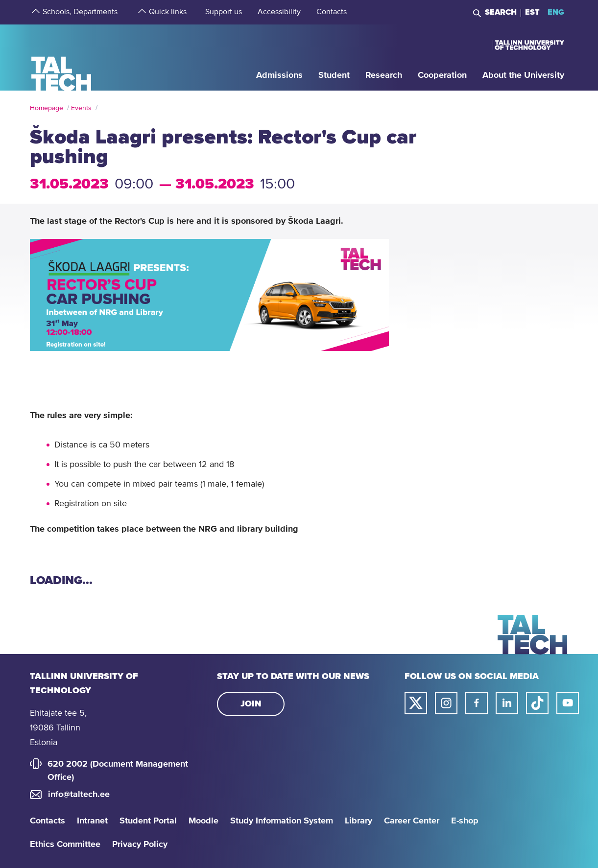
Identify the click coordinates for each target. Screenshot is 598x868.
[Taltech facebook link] (477, 703)
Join (251, 704)
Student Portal (148, 821)
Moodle (203, 821)
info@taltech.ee (79, 795)
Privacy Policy (140, 845)
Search (501, 12)
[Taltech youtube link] (568, 703)
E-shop (465, 821)
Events (81, 108)
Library (359, 821)
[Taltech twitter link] (416, 703)
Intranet (92, 821)
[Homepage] (61, 57)
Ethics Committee (65, 845)
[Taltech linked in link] (507, 703)
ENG (556, 12)
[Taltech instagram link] (446, 703)
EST (532, 12)
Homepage (47, 108)
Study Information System (282, 821)
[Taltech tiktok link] (537, 703)
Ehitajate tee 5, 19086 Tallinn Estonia (58, 728)
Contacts (48, 821)
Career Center (412, 821)
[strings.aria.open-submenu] (35, 12)
